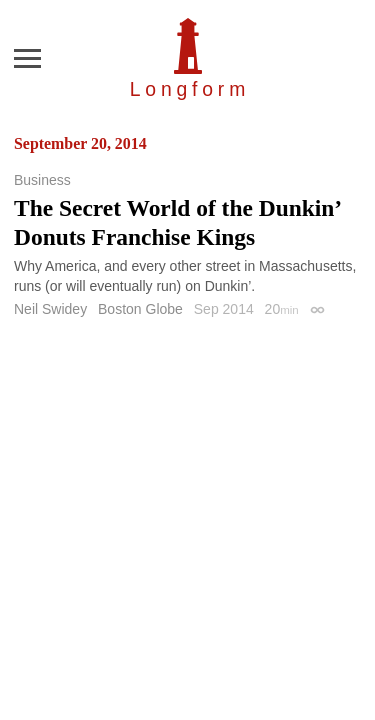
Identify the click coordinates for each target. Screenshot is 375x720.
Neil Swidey (50, 309)
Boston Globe (140, 309)
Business (42, 180)
